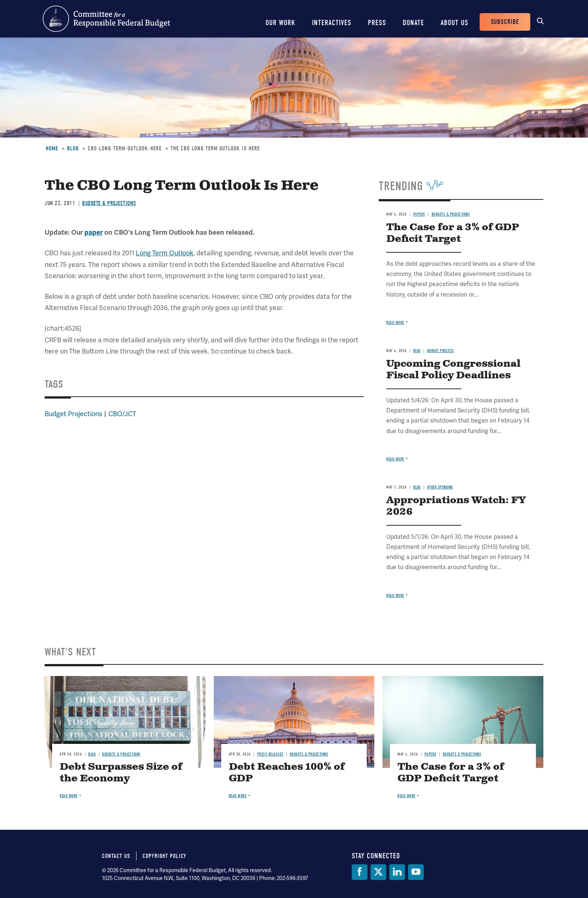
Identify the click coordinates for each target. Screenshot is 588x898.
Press (377, 23)
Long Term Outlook (165, 253)
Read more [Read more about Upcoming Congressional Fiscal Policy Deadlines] (395, 459)
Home (52, 148)
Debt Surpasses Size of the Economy (121, 773)
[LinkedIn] (397, 872)
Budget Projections (73, 414)
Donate (413, 23)
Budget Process (441, 351)
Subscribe (505, 22)
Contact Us (116, 856)
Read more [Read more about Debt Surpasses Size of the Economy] (69, 796)
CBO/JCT (122, 414)
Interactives (332, 23)
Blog (73, 148)
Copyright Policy (164, 856)
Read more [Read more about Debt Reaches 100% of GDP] (238, 796)
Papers (419, 214)
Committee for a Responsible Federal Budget (106, 19)
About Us (454, 23)
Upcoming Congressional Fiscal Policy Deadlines (453, 370)
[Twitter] (378, 872)
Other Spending (440, 487)
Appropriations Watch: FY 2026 (456, 506)
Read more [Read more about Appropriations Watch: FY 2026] (395, 596)
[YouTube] (416, 872)
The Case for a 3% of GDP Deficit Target (453, 233)
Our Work (280, 23)
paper (94, 232)
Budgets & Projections (109, 203)
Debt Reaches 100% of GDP (287, 773)
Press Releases (270, 754)
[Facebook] (360, 872)
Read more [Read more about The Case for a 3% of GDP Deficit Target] (395, 323)
